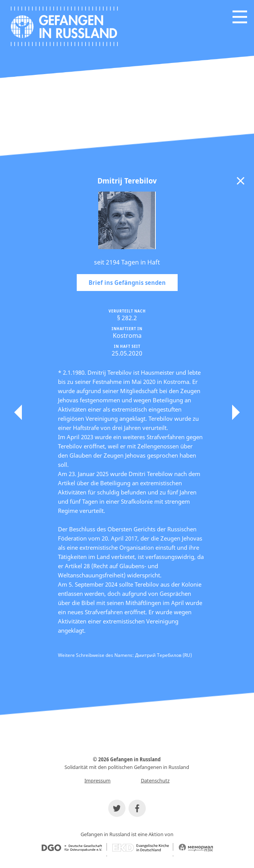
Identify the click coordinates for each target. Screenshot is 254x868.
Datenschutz (155, 780)
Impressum (97, 780)
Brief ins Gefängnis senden (127, 283)
